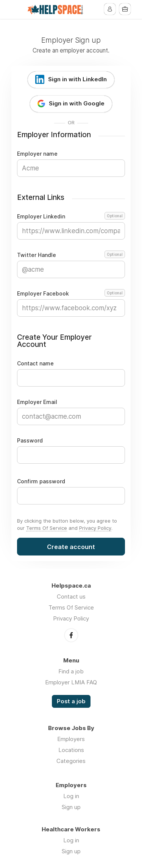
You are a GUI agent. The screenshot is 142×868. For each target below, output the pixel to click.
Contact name (35, 364)
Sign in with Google (77, 103)
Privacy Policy (95, 528)
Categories (71, 761)
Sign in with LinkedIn (77, 79)
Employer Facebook (71, 294)
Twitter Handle (71, 255)
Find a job (71, 671)
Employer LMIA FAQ (71, 682)
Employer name (37, 154)
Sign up (71, 807)
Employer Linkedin (71, 217)
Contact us (71, 596)
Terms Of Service (47, 528)
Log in (71, 796)
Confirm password (41, 481)
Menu (17, 9)
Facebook (71, 635)
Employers (71, 739)
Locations (71, 750)
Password (30, 441)
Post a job (71, 701)
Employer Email (37, 402)
